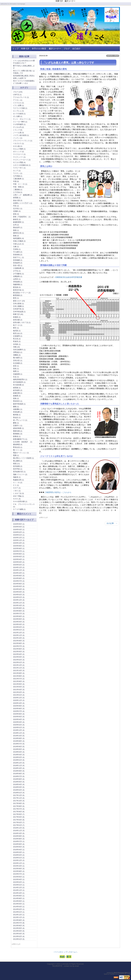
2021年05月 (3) (19, 684)
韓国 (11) (16, 464)
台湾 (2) (16, 225)
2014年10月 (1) (19, 893)
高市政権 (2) (18, 466)
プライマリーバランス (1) (23, 141)
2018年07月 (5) (19, 776)
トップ (15, 49)
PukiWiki (112, 974)
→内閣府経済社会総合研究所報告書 (68, 277)
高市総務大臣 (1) (19, 472)
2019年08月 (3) (19, 741)
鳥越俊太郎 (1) (18, 480)
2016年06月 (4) (19, 844)
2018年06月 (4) (19, 779)
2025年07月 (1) (19, 551)
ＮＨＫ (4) (17, 499)
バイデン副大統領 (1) (21, 135)
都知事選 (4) (18, 444)
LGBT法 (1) (17, 95)
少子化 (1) (17, 271)
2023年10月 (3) (19, 605)
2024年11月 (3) (19, 570)
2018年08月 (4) (19, 774)
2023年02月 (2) (19, 627)
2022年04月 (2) (19, 654)
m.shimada (64, 964)
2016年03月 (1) (19, 852)
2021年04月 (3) (19, 687)
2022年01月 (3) (19, 662)
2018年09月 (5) (19, 771)
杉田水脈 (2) (18, 320)
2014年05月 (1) (19, 901)
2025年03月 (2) (19, 562)
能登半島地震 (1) (19, 404)
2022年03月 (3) (19, 657)
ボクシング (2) (18, 152)
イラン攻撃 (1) (18, 105)
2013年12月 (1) (19, 915)
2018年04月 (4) (19, 784)
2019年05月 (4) (19, 749)
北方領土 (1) (18, 209)
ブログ (67, 49)
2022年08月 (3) (19, 643)
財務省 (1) (17, 436)
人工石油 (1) (18, 192)
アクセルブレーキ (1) (21, 97)
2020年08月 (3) (19, 708)
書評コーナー (55, 49)
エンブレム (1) (18, 111)
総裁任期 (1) (18, 393)
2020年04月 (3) (19, 719)
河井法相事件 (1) (19, 350)
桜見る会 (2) (18, 333)
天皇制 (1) (17, 249)
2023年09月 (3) (19, 608)
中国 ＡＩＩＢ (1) (20, 184)
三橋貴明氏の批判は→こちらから (58, 492)
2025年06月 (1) (19, 554)
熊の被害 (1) (18, 358)
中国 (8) (16, 181)
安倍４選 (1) (18, 265)
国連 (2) (16, 236)
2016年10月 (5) (19, 833)
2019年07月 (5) (19, 744)
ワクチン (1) (18, 173)
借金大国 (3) (18, 200)
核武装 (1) (17, 331)
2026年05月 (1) (19, 524)
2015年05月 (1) (19, 877)
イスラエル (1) (18, 103)
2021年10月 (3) (19, 670)
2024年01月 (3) (19, 597)
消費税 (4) (17, 355)
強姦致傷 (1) (18, 284)
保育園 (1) (17, 198)
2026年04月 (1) (19, 527)
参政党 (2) (17, 219)
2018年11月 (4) (19, 765)
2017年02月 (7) (19, 822)
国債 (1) (16, 230)
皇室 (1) (16, 366)
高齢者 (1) (17, 477)
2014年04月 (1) (19, 904)
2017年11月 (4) (19, 798)
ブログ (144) (18, 92)
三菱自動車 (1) (18, 179)
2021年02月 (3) (19, 692)
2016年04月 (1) (19, 850)
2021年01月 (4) (19, 695)
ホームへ (74, 952)
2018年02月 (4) (19, 790)
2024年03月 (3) (19, 592)
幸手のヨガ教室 (39, 49)
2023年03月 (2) (19, 624)
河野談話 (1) (18, 352)
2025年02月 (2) (19, 565)
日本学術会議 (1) (19, 312)
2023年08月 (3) (19, 611)
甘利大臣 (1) (18, 360)
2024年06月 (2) (19, 584)
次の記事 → (112, 523)
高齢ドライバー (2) (20, 474)
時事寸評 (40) (18, 314)
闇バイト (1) (18, 450)
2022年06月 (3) (19, 649)
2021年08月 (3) (19, 676)
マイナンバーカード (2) (22, 160)
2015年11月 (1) (19, 863)
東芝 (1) (16, 328)
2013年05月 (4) (19, 928)
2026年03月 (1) (19, 529)
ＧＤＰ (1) (17, 488)
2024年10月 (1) (19, 573)
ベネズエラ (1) (18, 143)
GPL (125, 974)
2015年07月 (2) (19, 874)
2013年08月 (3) (19, 920)
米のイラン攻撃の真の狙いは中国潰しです (24, 72)
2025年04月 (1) (19, 559)
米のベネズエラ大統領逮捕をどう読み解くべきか (24, 82)
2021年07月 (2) (19, 679)
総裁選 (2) (17, 396)
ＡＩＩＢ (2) (18, 483)
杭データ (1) (18, 325)
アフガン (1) (18, 100)
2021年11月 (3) (19, 668)
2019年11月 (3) (19, 733)
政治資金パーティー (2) (22, 293)
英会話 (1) (17, 417)
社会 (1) (16, 377)
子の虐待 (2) (18, 252)
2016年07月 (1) (19, 841)
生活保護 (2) (18, 363)
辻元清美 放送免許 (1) (23, 442)
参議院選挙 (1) (18, 222)
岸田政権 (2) (18, 282)
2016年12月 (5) (19, 828)
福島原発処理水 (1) (20, 379)
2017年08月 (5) (19, 806)
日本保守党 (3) (18, 309)
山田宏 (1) (17, 279)
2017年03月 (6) (19, 820)
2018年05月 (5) (19, 782)
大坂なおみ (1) (18, 244)
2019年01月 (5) (19, 760)
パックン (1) (18, 138)
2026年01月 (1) (19, 535)
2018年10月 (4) (19, 768)
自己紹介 (76, 49)
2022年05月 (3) (19, 652)
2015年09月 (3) (19, 869)
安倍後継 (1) (18, 260)
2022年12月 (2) (19, 633)
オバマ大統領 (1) (19, 114)
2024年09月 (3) (19, 576)
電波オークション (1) (21, 453)
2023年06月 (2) (19, 616)
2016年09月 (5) (19, 836)
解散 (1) (16, 423)
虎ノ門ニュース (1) (20, 420)
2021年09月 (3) (19, 673)
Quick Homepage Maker (121, 973)
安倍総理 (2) (18, 263)
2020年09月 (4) (19, 706)
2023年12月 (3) (19, 600)
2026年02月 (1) (19, 532)
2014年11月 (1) (19, 890)
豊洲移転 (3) (18, 434)
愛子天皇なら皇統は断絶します (24, 67)
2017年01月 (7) (19, 825)
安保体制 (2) (18, 255)
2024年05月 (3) (19, 586)
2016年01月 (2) (19, 858)
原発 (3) (16, 214)
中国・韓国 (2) (18, 187)
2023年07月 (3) (19, 613)
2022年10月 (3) (19, 638)
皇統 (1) (16, 369)
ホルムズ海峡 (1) (19, 149)
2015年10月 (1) (19, 866)
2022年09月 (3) (19, 641)
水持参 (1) (17, 344)
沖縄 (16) (16, 347)
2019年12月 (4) (19, 730)
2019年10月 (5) (19, 736)
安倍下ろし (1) (18, 257)
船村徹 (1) (17, 415)
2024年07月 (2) (19, 581)
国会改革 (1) (18, 227)
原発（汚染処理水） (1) (22, 217)
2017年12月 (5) (19, 795)
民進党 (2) (17, 341)
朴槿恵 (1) (17, 317)
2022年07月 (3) (19, 646)
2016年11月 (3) (19, 831)
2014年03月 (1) (19, 907)
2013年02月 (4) (19, 936)
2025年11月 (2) (19, 540)
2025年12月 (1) (19, 538)
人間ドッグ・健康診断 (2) (23, 195)
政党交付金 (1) (18, 290)
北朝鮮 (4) (17, 211)
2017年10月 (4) (19, 801)
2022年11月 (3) (19, 635)
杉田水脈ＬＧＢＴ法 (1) (22, 322)
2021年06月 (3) (19, 681)
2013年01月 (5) (19, 939)
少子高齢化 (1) (18, 274)
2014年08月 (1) (19, 898)
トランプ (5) (18, 130)
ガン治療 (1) (18, 116)
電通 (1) (16, 455)
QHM (129, 974)
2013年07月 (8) (19, 923)
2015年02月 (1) (19, 882)
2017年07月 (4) (19, 809)
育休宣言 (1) (18, 401)
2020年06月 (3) (19, 714)
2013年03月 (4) (19, 934)
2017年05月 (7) (19, 814)
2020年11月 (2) (19, 700)
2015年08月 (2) (19, 871)
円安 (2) (16, 206)
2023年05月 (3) (19, 619)
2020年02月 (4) (19, 725)
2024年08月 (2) (19, 578)
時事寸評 (25, 49)
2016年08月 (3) (19, 839)
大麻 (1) (16, 247)
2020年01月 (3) (19, 727)
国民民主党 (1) (18, 233)
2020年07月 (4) (19, 711)
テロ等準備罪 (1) (19, 124)
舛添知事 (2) (18, 412)
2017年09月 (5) (19, 803)
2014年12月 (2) (19, 887)
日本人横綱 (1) (18, 306)
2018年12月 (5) (19, 763)
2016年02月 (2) (19, 855)
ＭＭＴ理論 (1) (18, 496)
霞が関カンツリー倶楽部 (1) (23, 458)
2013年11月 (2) (19, 917)
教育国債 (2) (18, 295)
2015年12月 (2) (19, 860)
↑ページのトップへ (61, 952)
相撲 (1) (16, 371)
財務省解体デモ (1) (20, 439)
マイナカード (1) (19, 154)
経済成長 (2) (18, 390)
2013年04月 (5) (19, 931)
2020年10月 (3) (19, 703)
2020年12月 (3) (19, 698)
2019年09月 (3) (19, 738)
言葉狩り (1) (18, 426)
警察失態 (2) (18, 431)
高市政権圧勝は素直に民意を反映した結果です (24, 77)
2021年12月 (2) (19, 665)
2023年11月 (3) (19, 603)
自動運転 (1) (18, 409)
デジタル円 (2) (18, 127)
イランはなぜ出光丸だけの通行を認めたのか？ (24, 62)
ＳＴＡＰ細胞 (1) (19, 509)
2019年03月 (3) (19, 755)
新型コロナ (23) (19, 301)
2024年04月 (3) (19, 589)
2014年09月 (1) (19, 896)
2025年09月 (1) (19, 546)
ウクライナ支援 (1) (20, 108)
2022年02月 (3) (19, 660)
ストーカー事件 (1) (20, 122)
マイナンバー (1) (19, 157)
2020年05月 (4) (19, 717)
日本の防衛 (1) (18, 304)
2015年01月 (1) (19, 885)
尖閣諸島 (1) (18, 276)
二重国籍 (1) (18, 190)
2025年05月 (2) (19, 557)
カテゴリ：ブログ (113, 56)
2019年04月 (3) (19, 752)
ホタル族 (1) (18, 146)
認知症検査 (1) (18, 428)
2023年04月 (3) (19, 622)
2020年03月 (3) (19, 722)
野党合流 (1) (18, 447)
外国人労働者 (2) (19, 241)
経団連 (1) (17, 388)
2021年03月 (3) (19, 690)
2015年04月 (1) (19, 879)
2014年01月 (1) (19, 912)
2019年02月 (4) (19, 757)
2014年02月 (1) (19, 909)
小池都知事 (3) (18, 268)
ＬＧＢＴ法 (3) (18, 493)
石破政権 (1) (18, 374)
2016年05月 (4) (19, 847)
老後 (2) (16, 398)
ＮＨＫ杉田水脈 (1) (20, 501)
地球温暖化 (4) (18, 238)
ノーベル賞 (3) (18, 133)
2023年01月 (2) (19, 630)
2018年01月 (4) (19, 793)
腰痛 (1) (16, 407)
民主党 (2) (17, 339)
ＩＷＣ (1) (17, 491)
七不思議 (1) (18, 176)
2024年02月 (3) (19, 595)
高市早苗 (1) (18, 469)
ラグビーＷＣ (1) (19, 168)
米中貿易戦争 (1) (19, 382)
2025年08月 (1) (19, 548)
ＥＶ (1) (16, 485)
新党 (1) (16, 298)
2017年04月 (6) (19, 817)
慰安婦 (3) (17, 287)
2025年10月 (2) (19, 543)
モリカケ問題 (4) (19, 162)
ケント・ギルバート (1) (22, 119)
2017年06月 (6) (19, 812)
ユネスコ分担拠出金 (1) (22, 165)
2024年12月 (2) (19, 567)
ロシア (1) (17, 171)
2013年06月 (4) (19, 926)
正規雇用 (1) (18, 336)
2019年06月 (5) (19, 747)
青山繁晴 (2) (18, 461)
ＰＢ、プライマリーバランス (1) (24, 505)
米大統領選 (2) (18, 385)
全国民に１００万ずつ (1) (23, 203)
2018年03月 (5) (19, 787)
